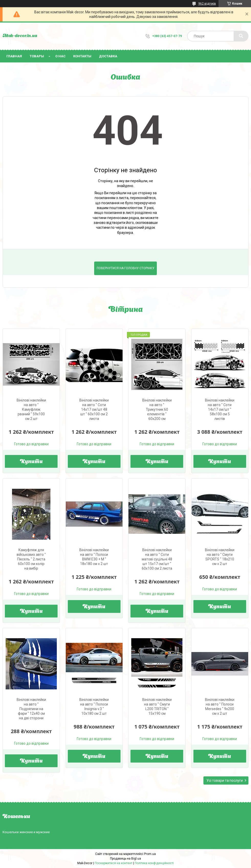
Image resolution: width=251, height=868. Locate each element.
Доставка (108, 56)
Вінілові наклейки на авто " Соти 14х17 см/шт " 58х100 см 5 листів (220, 409)
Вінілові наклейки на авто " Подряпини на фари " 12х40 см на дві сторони (31, 709)
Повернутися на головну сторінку (126, 268)
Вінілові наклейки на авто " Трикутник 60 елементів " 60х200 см (157, 409)
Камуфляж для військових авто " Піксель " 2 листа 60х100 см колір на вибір (31, 559)
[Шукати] (241, 36)
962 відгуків (207, 4)
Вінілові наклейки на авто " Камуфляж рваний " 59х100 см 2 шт (31, 409)
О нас (60, 56)
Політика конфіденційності (154, 863)
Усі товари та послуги (225, 780)
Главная (14, 56)
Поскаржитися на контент (113, 863)
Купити (31, 462)
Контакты (82, 56)
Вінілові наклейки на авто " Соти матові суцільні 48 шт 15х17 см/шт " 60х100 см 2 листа (157, 559)
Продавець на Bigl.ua (126, 859)
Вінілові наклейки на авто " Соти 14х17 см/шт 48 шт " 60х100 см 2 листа (94, 409)
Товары (37, 56)
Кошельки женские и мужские (26, 832)
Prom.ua (150, 854)
